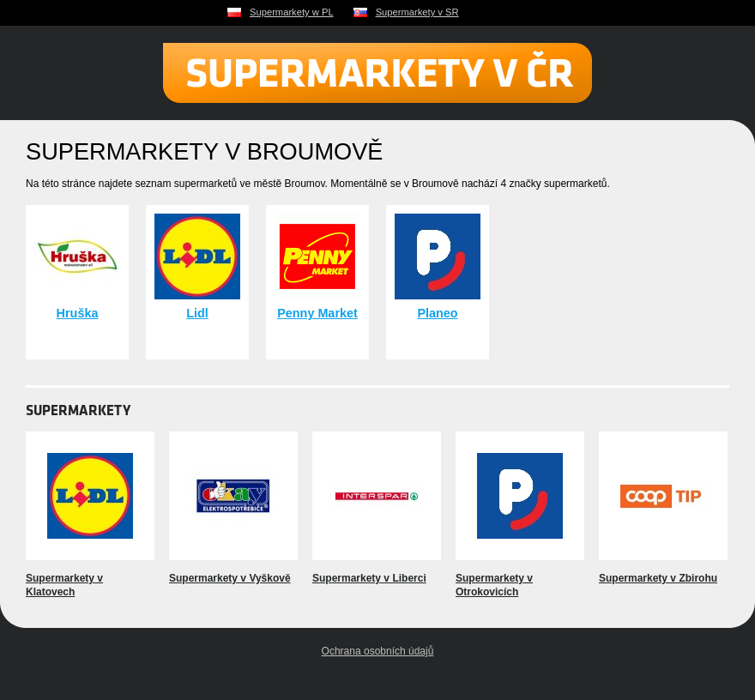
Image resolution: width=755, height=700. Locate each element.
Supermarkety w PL (292, 12)
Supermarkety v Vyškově (230, 578)
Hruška (78, 313)
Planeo (437, 313)
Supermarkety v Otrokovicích (494, 585)
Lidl (197, 313)
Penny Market (317, 313)
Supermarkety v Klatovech (64, 585)
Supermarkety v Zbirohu (658, 578)
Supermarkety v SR (417, 12)
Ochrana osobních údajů (378, 651)
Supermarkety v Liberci (369, 578)
